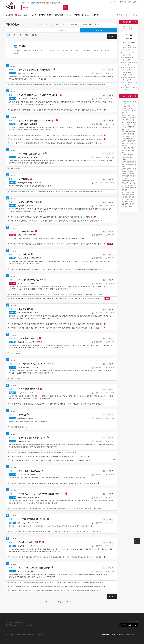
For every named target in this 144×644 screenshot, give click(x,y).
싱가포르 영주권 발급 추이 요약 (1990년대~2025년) (129, 123)
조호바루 (52, 51)
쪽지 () (123, 2)
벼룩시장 (33, 15)
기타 (42, 35)
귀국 (98, 51)
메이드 (42, 51)
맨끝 (76, 602)
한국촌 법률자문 (129, 624)
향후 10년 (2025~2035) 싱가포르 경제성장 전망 (129, 137)
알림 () (113, 2)
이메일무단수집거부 (131, 635)
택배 (58, 51)
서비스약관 (106, 635)
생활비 (88, 51)
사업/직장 (34, 35)
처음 (47, 602)
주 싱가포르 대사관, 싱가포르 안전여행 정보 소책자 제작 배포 (129, 188)
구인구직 (42, 15)
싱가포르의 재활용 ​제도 (128, 115)
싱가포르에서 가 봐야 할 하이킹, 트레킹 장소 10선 (128, 182)
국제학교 (77, 51)
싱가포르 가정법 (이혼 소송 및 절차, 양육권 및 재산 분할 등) (129, 150)
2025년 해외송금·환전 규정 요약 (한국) (129, 112)
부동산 (26, 15)
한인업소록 (86, 15)
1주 (46, 24)
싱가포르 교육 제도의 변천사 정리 (129, 102)
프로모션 (50, 15)
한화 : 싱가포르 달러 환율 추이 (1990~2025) (128, 128)
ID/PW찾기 (135, 15)
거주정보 (68, 15)
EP (23, 51)
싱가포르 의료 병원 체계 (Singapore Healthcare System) (128, 157)
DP (26, 51)
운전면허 (36, 51)
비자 (30, 51)
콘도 (102, 51)
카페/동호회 (59, 15)
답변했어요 (98, 30)
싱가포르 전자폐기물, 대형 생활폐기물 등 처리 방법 (129, 170)
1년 (63, 24)
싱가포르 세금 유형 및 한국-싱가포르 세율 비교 (128, 200)
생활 (14, 35)
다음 (73, 602)
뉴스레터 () (133, 2)
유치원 (83, 51)
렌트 (106, 51)
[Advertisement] (128, 227)
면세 (93, 51)
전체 (41, 24)
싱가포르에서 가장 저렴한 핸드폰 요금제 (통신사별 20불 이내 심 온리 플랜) (129, 195)
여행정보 (77, 15)
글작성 (112, 37)
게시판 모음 (96, 15)
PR (19, 51)
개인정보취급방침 (117, 635)
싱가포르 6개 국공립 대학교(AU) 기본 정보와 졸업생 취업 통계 (129, 143)
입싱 (15, 51)
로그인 (120, 15)
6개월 (58, 24)
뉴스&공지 (9, 15)
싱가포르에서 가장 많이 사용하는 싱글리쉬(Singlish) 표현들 (129, 164)
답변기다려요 (61, 30)
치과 (67, 51)
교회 (71, 51)
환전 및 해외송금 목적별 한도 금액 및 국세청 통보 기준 (128, 206)
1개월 (52, 24)
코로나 (16, 53)
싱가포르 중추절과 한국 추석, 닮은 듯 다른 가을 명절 (129, 107)
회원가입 (127, 15)
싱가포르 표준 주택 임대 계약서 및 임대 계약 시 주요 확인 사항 (128, 176)
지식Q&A (18, 15)
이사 (47, 51)
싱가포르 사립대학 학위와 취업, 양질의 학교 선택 (129, 119)
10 (70, 602)
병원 (62, 51)
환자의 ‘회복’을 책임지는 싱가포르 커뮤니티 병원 (128, 133)
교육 (20, 35)
